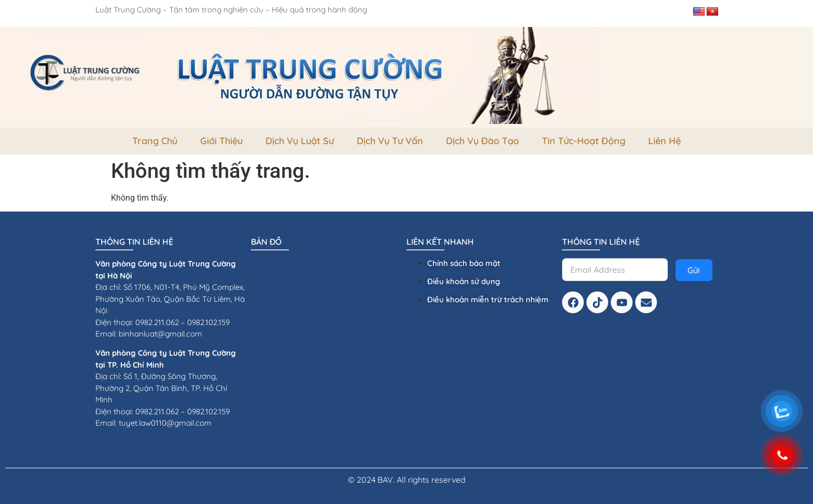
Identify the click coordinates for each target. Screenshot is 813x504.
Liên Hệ (664, 141)
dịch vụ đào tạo (482, 141)
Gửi (694, 270)
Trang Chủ (155, 141)
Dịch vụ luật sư (300, 141)
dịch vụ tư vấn (390, 141)
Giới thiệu (221, 141)
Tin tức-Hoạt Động (584, 141)
